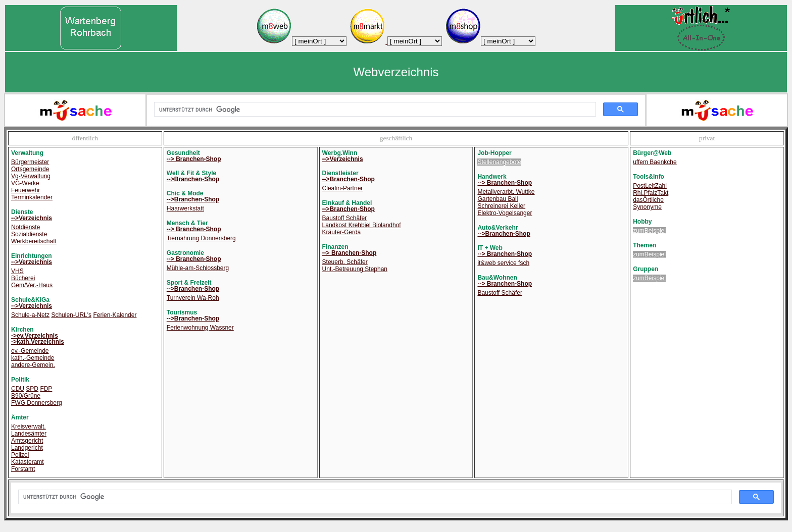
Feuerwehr (26, 190)
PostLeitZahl (650, 186)
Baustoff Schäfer (345, 218)
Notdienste (26, 227)
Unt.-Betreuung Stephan (355, 269)
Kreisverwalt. (29, 427)
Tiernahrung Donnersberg (201, 238)
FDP (46, 389)
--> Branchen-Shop (194, 159)
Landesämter (29, 434)
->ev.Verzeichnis (35, 336)
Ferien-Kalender (115, 315)
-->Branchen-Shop (193, 179)
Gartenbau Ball (498, 199)
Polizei (20, 455)
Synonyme (647, 207)
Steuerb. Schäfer (345, 262)
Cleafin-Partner (343, 188)
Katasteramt (28, 462)
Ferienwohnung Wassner (200, 328)
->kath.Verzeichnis (38, 342)
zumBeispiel (649, 231)
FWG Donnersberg (37, 403)
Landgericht (27, 448)
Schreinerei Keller (501, 206)
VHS (17, 271)
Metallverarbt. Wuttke (506, 192)
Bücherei (23, 278)
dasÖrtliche (648, 200)
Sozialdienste (29, 234)
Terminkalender (32, 197)
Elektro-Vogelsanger (505, 213)
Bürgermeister (30, 162)
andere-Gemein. (33, 365)
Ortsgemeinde (30, 169)
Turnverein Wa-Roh (193, 298)
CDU (18, 389)
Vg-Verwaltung (31, 176)
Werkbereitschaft (34, 241)
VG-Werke (25, 183)
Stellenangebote (499, 162)
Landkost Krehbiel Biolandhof (362, 225)
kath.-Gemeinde (33, 358)
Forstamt (23, 469)
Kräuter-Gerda (342, 232)
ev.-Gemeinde (30, 351)
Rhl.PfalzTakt (651, 193)
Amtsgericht (27, 441)
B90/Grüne (26, 396)
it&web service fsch (503, 263)
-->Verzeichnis (32, 218)
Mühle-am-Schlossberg (198, 268)
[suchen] (374, 110)
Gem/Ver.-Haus (32, 285)
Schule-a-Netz (30, 315)
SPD (32, 389)
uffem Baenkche (655, 162)
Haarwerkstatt (185, 208)
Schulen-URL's (71, 315)
